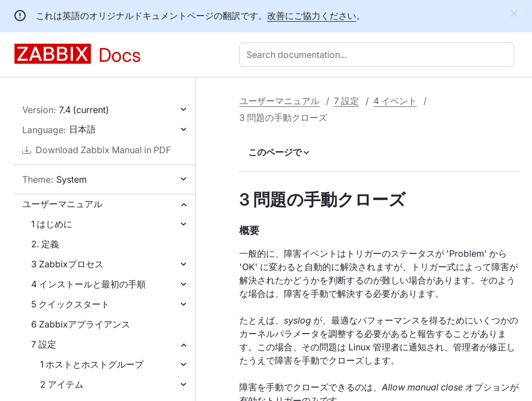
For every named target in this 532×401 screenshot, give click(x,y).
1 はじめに (52, 224)
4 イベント (395, 101)
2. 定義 (45, 244)
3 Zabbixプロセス (67, 264)
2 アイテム (62, 384)
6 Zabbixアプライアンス (81, 324)
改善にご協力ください (312, 16)
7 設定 (44, 344)
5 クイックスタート (70, 304)
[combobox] (379, 55)
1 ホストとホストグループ (92, 364)
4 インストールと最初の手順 (88, 284)
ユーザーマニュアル (62, 204)
